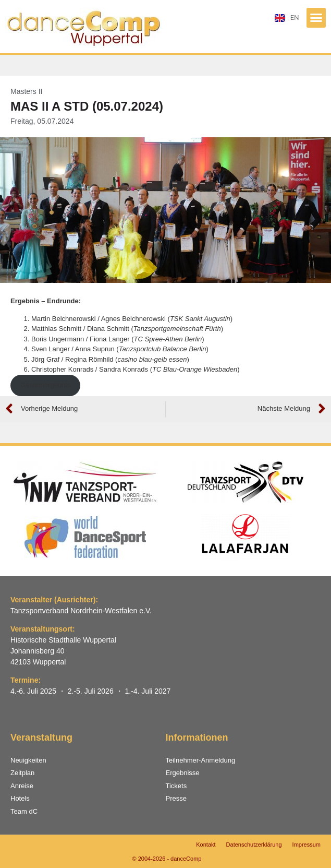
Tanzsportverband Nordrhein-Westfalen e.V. (81, 611)
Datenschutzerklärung (254, 845)
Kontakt (206, 845)
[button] (316, 18)
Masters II (26, 91)
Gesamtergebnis (45, 385)
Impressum (307, 845)
